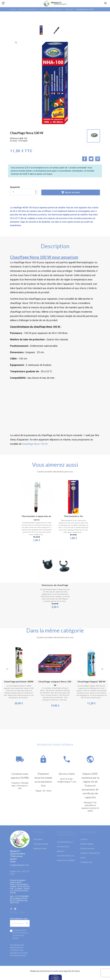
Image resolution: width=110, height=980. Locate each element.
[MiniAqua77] (55, 3)
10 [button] (61, 724)
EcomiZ (43, 971)
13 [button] (73, 724)
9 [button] (57, 724)
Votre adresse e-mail (19, 919)
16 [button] (84, 724)
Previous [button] (7, 669)
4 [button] (37, 724)
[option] (41, 30)
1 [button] (26, 724)
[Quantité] (24, 192)
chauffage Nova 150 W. (35, 444)
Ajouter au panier (71, 192)
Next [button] (102, 669)
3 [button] (33, 724)
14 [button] (77, 724)
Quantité (15, 187)
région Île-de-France (72, 971)
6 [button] (45, 724)
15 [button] (80, 724)
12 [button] (69, 724)
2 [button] (30, 724)
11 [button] (65, 724)
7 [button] (49, 724)
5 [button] (41, 724)
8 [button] (53, 724)
